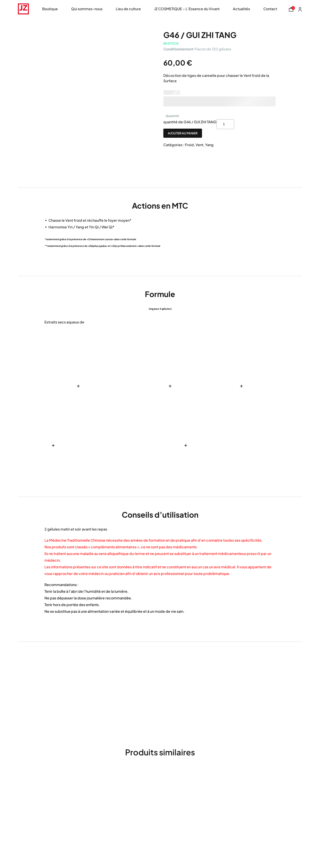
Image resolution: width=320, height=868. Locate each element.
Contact (270, 9)
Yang (209, 145)
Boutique (50, 9)
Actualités (241, 9)
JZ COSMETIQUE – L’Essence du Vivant (187, 9)
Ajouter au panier (183, 133)
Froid (189, 145)
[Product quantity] (225, 124)
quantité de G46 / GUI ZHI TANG (190, 122)
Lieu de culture (128, 9)
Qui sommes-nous (87, 9)
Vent (199, 145)
